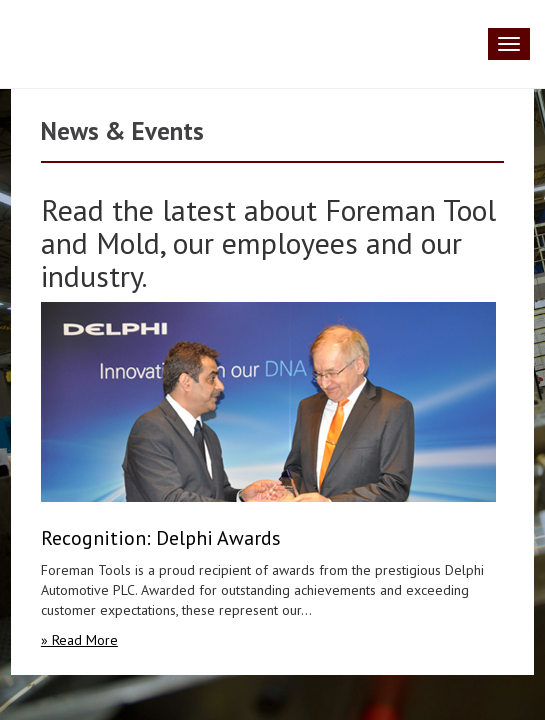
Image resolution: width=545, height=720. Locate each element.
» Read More (79, 640)
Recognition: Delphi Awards (161, 538)
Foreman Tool (45, 44)
